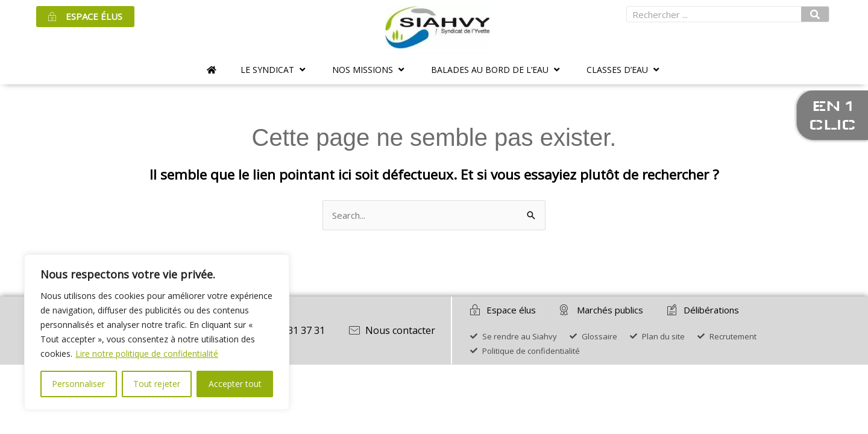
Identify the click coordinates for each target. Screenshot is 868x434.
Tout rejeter (157, 384)
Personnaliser (78, 384)
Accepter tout (235, 384)
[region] (157, 332)
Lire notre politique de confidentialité (147, 354)
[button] (274, 70)
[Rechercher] (815, 14)
